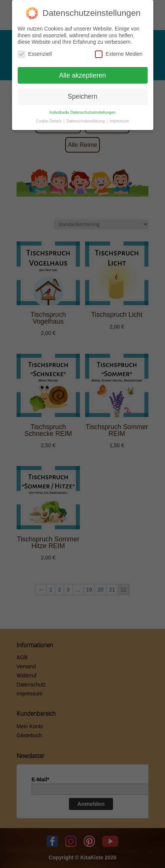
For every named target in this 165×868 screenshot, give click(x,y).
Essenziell (35, 53)
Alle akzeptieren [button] (83, 75)
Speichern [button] (83, 96)
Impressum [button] (119, 120)
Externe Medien (119, 53)
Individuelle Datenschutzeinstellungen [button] (82, 112)
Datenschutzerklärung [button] (86, 120)
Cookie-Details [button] (49, 120)
